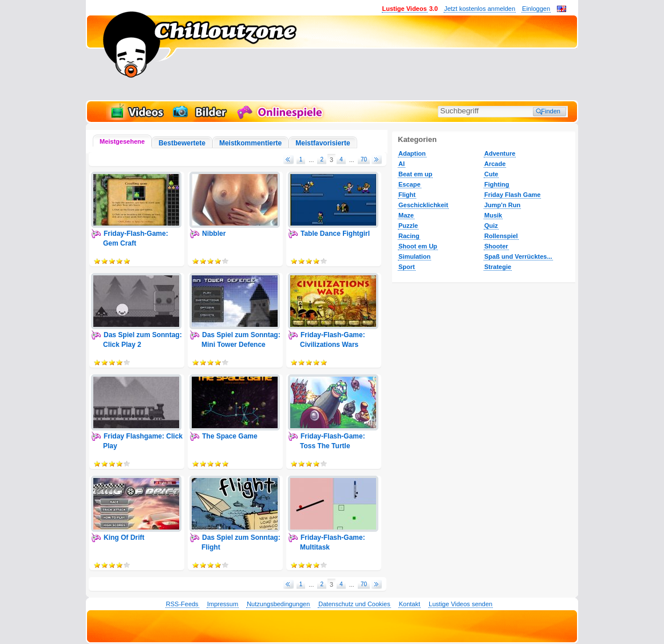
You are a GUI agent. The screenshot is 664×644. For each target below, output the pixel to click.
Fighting (497, 184)
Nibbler (214, 234)
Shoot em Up (418, 246)
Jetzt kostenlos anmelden (480, 9)
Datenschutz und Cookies (354, 604)
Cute (491, 174)
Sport (407, 267)
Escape (410, 184)
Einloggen (536, 9)
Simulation (414, 256)
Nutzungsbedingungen (278, 604)
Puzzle (408, 226)
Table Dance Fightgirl (335, 234)
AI (402, 164)
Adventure (500, 153)
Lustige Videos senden (461, 604)
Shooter (496, 246)
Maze (406, 215)
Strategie (498, 267)
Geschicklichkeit (423, 205)
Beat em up (415, 174)
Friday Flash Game (512, 195)
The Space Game (230, 436)
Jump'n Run (502, 205)
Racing (409, 236)
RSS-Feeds (182, 604)
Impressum (223, 604)
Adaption (412, 153)
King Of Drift (124, 538)
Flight (407, 195)
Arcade (495, 164)
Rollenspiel (501, 236)
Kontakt (410, 604)
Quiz (491, 226)
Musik (493, 215)
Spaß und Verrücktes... (518, 256)
